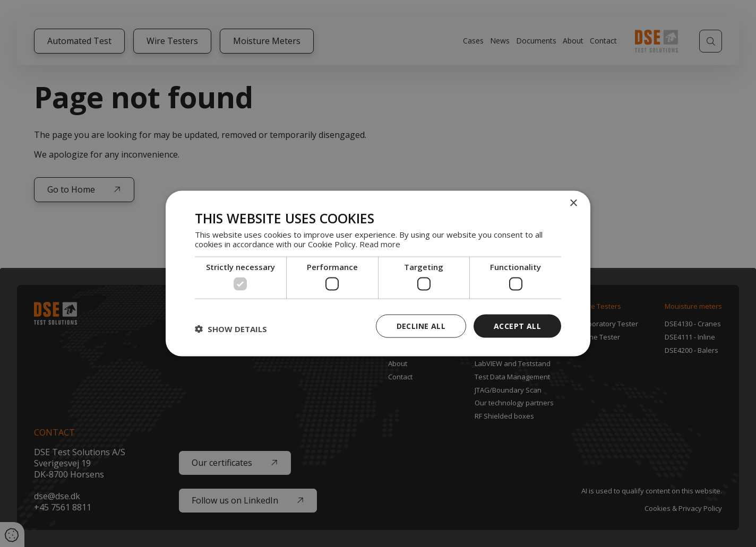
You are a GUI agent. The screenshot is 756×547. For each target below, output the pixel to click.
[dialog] (378, 273)
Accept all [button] (517, 325)
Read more (380, 244)
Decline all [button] (421, 325)
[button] (231, 328)
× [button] (573, 203)
